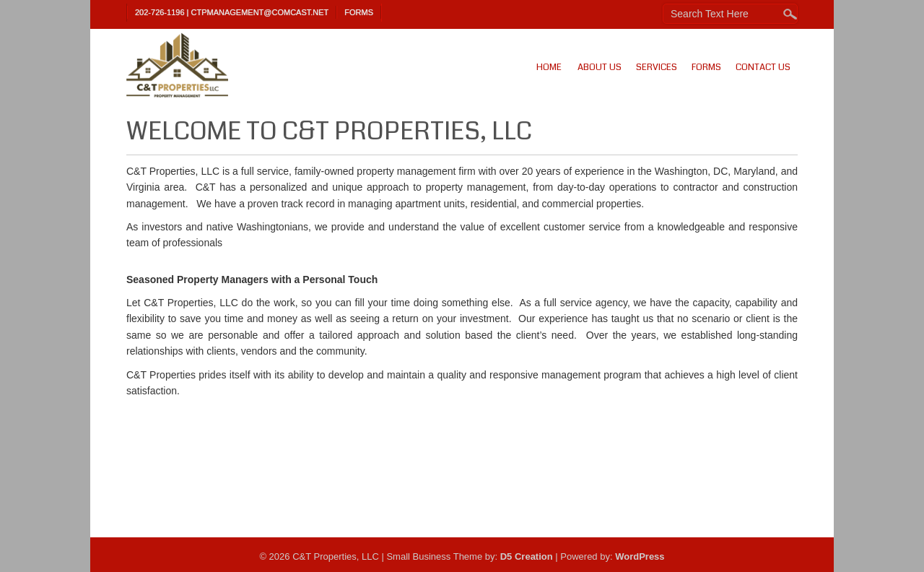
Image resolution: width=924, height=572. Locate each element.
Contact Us (763, 67)
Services (657, 67)
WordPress (640, 556)
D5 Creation (527, 556)
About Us (600, 67)
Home (549, 67)
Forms (359, 12)
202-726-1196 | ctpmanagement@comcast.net (232, 12)
